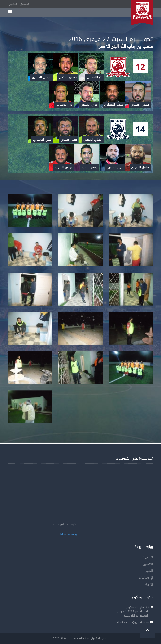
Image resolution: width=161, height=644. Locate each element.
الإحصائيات (146, 578)
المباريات (147, 557)
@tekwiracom (69, 534)
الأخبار (149, 585)
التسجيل (25, 4)
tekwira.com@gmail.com (132, 622)
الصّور (149, 571)
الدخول (13, 4)
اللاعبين (148, 564)
